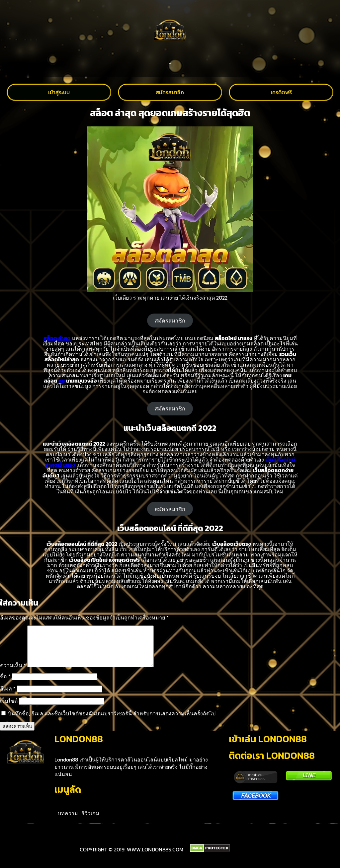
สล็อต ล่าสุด (57, 338)
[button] (170, 62)
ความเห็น (13, 673)
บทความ (68, 821)
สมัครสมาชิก (170, 321)
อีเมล (8, 696)
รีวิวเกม (90, 821)
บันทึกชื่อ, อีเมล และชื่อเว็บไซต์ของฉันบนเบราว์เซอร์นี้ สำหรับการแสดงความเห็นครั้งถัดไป (112, 721)
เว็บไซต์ (9, 709)
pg (62, 381)
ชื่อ (5, 684)
